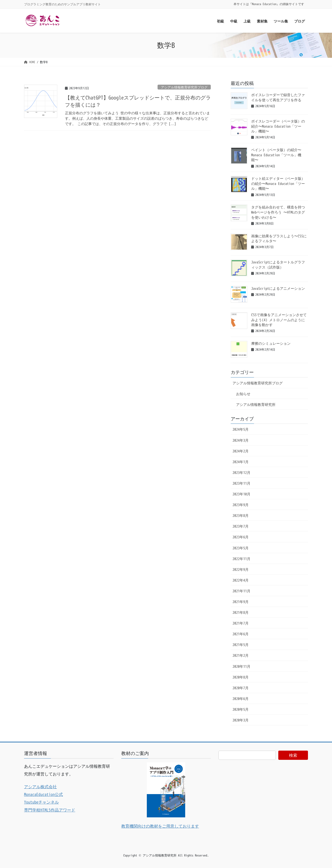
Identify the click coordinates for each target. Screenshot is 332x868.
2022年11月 (241, 559)
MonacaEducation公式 (43, 794)
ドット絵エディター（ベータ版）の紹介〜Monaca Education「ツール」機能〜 (278, 183)
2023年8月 (241, 515)
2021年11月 (241, 591)
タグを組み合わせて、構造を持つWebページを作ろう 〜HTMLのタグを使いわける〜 (278, 212)
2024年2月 (241, 451)
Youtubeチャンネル (41, 802)
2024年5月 (241, 429)
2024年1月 (241, 462)
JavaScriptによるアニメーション (278, 288)
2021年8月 (241, 612)
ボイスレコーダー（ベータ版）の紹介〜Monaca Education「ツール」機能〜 (278, 126)
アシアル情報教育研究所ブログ (184, 87)
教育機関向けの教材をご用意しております (160, 826)
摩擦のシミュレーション (271, 343)
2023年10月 (241, 494)
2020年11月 (241, 666)
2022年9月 (241, 569)
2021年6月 (241, 634)
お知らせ (243, 394)
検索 (293, 755)
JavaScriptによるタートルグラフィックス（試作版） (278, 265)
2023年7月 (241, 526)
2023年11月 (241, 483)
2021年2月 (241, 655)
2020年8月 (241, 677)
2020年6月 (241, 699)
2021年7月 (241, 623)
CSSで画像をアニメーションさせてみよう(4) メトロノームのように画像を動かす (279, 320)
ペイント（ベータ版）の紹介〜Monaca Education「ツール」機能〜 (276, 155)
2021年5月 (241, 645)
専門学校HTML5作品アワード (50, 810)
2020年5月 (241, 709)
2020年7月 (241, 688)
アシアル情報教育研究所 (256, 404)
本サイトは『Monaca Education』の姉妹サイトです (269, 4)
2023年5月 (241, 548)
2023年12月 (241, 472)
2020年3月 (241, 720)
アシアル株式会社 (40, 787)
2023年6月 (241, 537)
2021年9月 (241, 602)
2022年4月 (241, 580)
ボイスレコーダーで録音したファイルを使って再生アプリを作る (278, 97)
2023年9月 (241, 505)
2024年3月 (241, 440)
